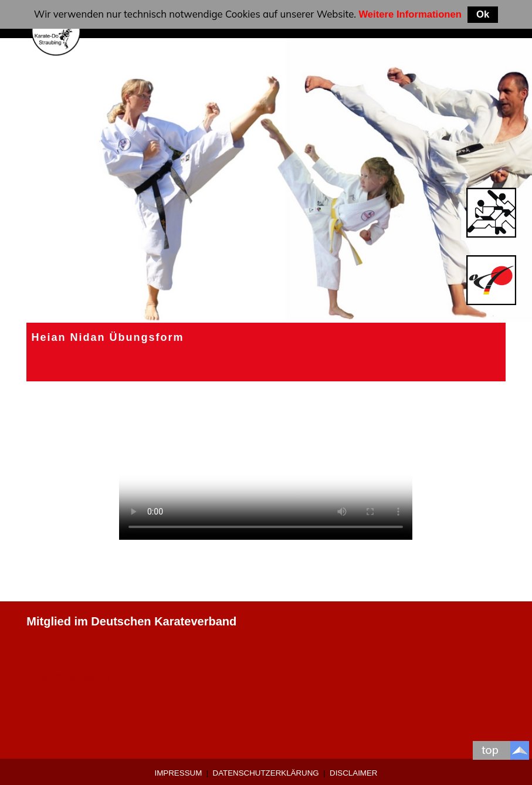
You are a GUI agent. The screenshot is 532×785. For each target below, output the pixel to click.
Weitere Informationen (410, 14)
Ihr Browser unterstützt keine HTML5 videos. (266, 466)
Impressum (179, 773)
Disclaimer (353, 773)
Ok (483, 14)
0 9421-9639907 (69, 677)
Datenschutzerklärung (266, 773)
